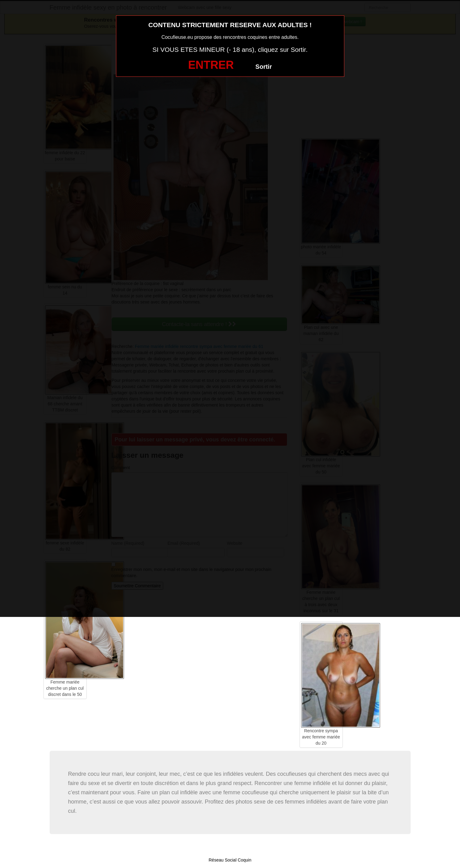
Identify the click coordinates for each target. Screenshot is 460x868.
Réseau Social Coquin (230, 860)
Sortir (264, 67)
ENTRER (211, 65)
